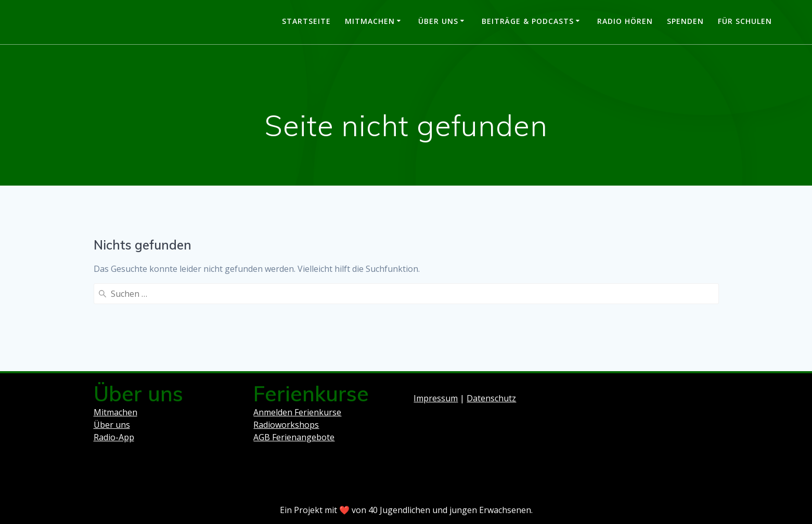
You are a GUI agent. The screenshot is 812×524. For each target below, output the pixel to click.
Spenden (685, 21)
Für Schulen (745, 21)
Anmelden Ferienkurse (297, 412)
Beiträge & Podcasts (528, 21)
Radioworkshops (286, 425)
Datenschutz (491, 398)
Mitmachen (370, 21)
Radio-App (114, 437)
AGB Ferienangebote (294, 437)
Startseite (306, 21)
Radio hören (625, 21)
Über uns (438, 21)
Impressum (436, 398)
